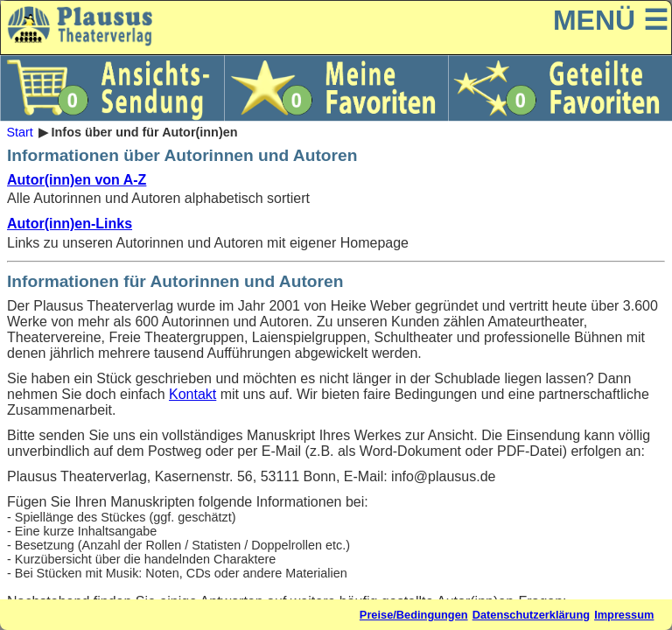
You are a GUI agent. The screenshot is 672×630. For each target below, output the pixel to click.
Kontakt (192, 394)
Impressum (624, 615)
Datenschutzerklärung (531, 615)
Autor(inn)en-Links (70, 224)
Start (19, 132)
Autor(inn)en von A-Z (77, 180)
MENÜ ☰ (611, 20)
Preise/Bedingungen (414, 615)
